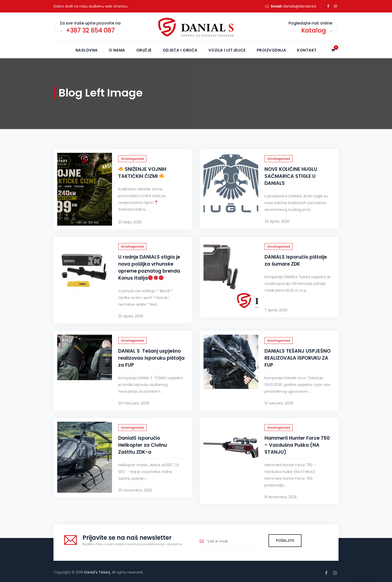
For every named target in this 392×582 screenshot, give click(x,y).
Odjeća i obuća (180, 50)
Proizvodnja (271, 50)
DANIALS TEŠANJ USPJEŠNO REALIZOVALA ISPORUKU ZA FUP (297, 358)
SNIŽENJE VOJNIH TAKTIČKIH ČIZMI (142, 173)
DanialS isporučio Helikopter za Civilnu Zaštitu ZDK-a (143, 445)
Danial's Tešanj (97, 572)
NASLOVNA (87, 50)
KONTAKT (307, 50)
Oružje (144, 50)
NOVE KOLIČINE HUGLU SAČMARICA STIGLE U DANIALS (291, 176)
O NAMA (117, 50)
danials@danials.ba (300, 6)
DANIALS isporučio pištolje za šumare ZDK (296, 260)
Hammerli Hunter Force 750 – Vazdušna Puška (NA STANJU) (297, 445)
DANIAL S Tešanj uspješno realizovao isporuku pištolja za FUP (151, 358)
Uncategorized (132, 159)
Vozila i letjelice (227, 50)
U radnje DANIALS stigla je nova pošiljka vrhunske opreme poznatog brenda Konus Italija (149, 267)
